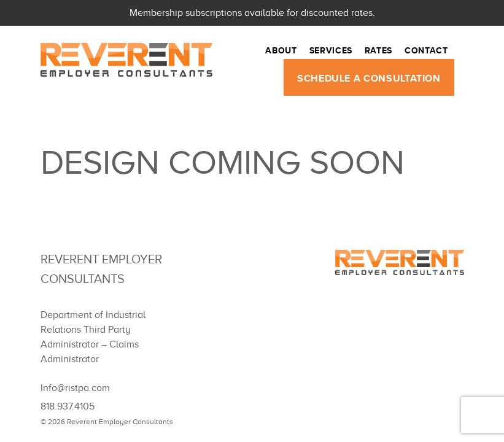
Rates (378, 52)
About (281, 52)
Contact (426, 52)
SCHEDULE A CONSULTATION (369, 80)
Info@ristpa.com (75, 388)
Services (331, 52)
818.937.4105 (68, 406)
